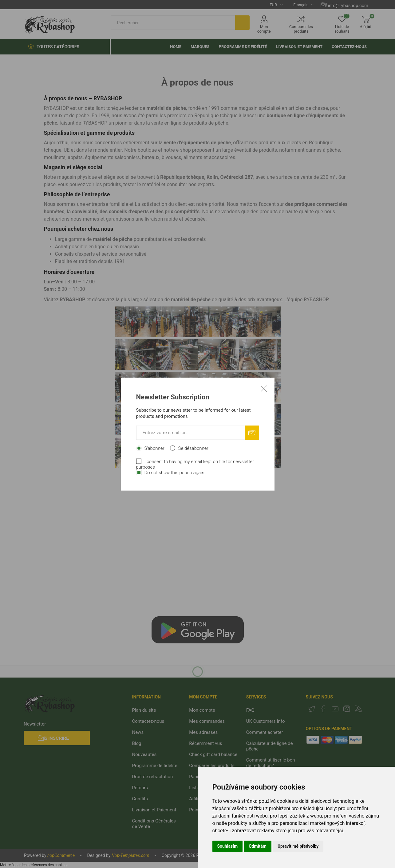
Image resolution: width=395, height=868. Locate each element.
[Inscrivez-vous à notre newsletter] (190, 432)
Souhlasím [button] (228, 846)
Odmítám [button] (258, 846)
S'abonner (154, 448)
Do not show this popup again (174, 472)
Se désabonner (193, 448)
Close (264, 388)
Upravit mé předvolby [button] (298, 846)
